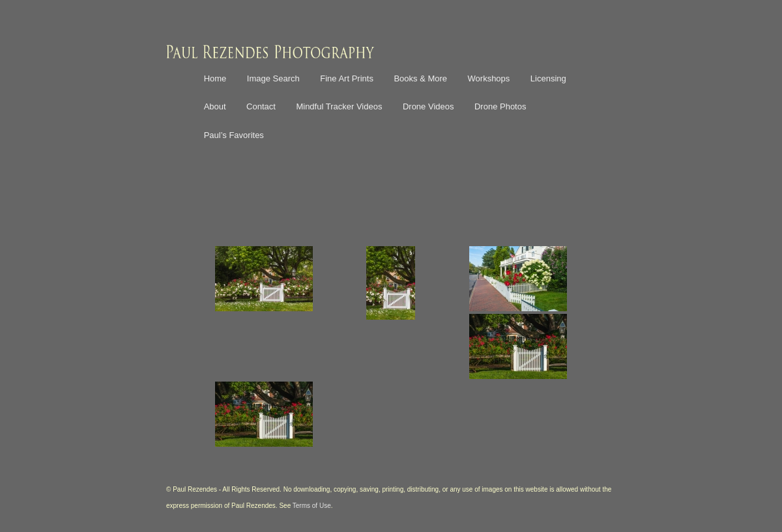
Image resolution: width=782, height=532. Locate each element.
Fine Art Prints (347, 78)
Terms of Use (312, 506)
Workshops (489, 78)
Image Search (273, 78)
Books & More (420, 78)
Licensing (548, 78)
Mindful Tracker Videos (339, 106)
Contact (261, 106)
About (215, 106)
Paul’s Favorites (234, 135)
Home (215, 78)
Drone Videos (428, 106)
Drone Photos (500, 106)
